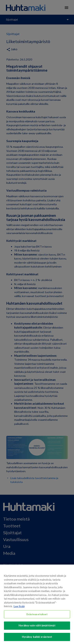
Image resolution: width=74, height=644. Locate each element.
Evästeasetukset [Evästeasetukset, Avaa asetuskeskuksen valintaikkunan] (37, 617)
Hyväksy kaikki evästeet (37, 639)
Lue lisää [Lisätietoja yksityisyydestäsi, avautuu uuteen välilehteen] (19, 609)
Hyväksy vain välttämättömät (37, 628)
